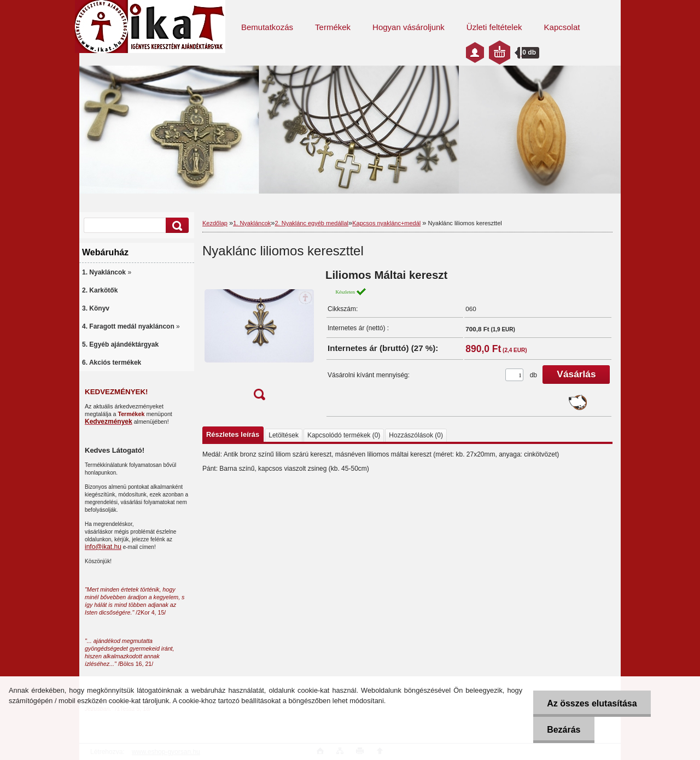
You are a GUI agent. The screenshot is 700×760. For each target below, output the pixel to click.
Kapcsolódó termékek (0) (344, 435)
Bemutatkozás (267, 27)
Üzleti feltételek (494, 27)
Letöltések (284, 435)
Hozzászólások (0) (416, 435)
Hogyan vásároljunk (409, 27)
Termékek (333, 27)
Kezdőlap (215, 223)
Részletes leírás (233, 434)
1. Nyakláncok (252, 223)
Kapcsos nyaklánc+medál (386, 223)
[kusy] (514, 375)
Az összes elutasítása (592, 703)
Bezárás (564, 730)
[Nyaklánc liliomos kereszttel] (259, 338)
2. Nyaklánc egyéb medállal (311, 223)
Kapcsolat (562, 27)
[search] (176, 226)
